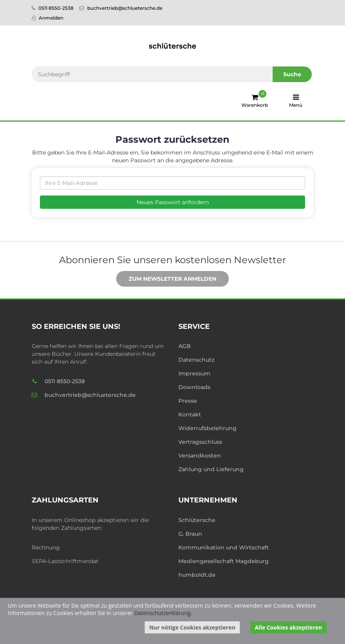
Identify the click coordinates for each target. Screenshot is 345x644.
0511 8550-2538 (53, 8)
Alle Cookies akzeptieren (289, 627)
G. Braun (190, 534)
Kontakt (190, 414)
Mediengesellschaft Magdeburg (224, 561)
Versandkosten (200, 456)
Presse (188, 401)
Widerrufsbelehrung (208, 428)
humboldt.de (197, 575)
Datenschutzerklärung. (163, 613)
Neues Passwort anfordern (173, 202)
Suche (292, 74)
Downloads (194, 387)
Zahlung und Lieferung (211, 469)
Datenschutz (196, 360)
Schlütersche (197, 520)
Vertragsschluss (200, 442)
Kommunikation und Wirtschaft (224, 547)
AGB (185, 346)
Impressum (194, 373)
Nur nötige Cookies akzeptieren (192, 627)
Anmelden (48, 18)
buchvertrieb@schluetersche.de (121, 8)
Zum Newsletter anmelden (167, 279)
